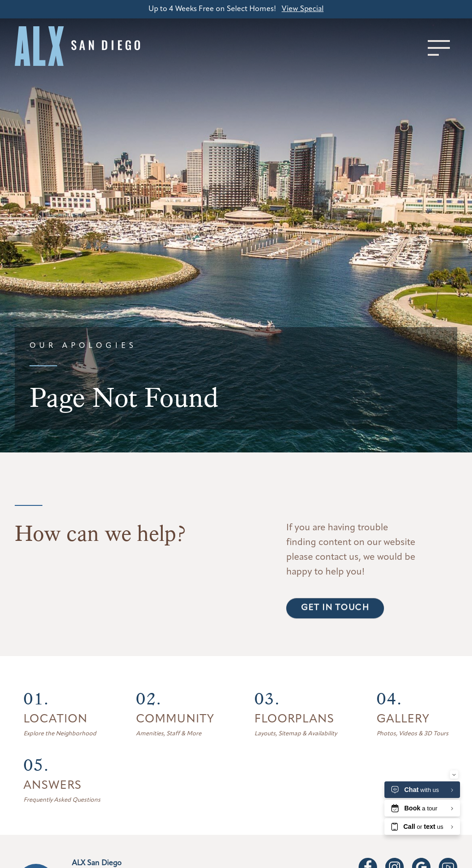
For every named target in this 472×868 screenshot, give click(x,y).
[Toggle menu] (439, 48)
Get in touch (335, 629)
